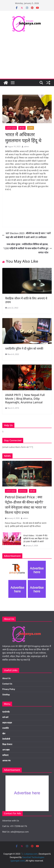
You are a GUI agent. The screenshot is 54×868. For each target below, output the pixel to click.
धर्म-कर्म (5, 717)
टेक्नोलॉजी (6, 739)
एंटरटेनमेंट (6, 712)
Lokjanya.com (31, 854)
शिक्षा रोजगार (7, 744)
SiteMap (6, 695)
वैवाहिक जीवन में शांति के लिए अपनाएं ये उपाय (26, 300)
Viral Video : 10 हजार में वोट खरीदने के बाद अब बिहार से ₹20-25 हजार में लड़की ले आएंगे (36, 538)
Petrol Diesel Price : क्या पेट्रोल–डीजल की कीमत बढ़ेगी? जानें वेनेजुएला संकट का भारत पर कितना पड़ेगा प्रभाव (26, 505)
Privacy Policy (9, 689)
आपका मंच (6, 761)
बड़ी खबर (22, 128)
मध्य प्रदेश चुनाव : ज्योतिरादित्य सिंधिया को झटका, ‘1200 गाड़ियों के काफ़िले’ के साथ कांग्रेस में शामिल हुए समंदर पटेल (27, 248)
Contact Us (7, 684)
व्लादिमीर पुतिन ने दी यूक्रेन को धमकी (24, 349)
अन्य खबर (6, 750)
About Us (6, 678)
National (23, 491)
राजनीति (31, 128)
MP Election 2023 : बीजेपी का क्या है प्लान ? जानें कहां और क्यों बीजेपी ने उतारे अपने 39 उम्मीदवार (26, 235)
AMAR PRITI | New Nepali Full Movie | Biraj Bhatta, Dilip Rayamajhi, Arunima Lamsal (25, 399)
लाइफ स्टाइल (7, 723)
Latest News (11, 128)
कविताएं (5, 755)
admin (26, 146)
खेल (4, 734)
